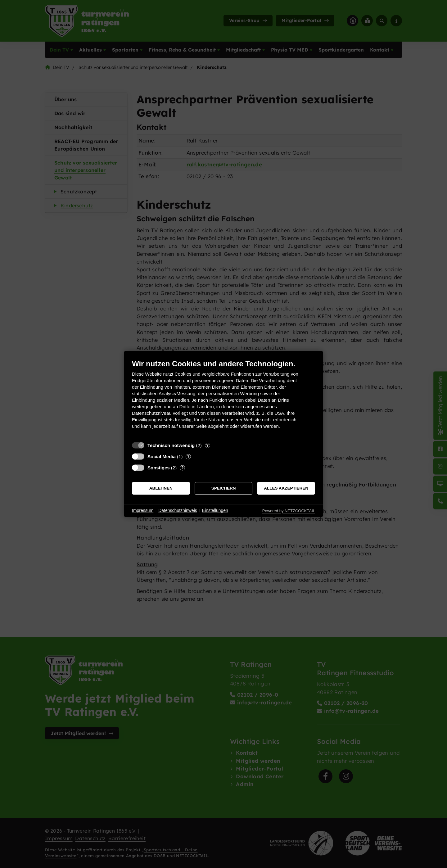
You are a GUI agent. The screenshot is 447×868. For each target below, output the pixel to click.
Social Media (162, 457)
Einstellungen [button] (215, 510)
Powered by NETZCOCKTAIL (289, 511)
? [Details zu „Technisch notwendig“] (207, 445)
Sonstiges (159, 468)
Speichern (224, 488)
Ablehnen (161, 488)
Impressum (143, 510)
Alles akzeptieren (286, 488)
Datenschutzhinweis (178, 510)
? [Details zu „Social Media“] (188, 457)
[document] (223, 399)
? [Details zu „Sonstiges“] (183, 468)
